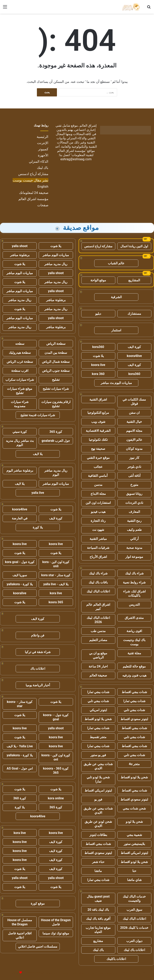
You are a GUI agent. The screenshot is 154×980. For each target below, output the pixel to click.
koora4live (134, 356)
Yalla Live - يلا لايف (20, 746)
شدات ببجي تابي (98, 701)
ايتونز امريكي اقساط (98, 790)
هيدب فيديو (98, 512)
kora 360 (98, 374)
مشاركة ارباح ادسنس (98, 246)
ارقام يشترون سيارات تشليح (56, 404)
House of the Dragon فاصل (56, 922)
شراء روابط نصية (134, 582)
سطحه (20, 344)
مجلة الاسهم (134, 431)
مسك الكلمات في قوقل (134, 402)
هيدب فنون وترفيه (134, 675)
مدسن (98, 485)
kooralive (20, 593)
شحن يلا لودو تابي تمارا (98, 779)
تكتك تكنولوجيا (98, 440)
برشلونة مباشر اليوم (20, 470)
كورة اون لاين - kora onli (56, 564)
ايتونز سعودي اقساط (134, 719)
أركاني (134, 539)
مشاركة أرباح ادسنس (33, 174)
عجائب (98, 467)
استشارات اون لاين (98, 503)
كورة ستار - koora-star (20, 704)
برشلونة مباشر (20, 255)
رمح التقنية (134, 521)
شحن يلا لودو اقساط (98, 719)
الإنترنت (43, 143)
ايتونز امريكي (98, 710)
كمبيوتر (43, 149)
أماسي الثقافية (98, 476)
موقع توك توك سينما (56, 933)
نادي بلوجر (134, 467)
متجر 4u (134, 764)
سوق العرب (134, 910)
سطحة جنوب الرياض (56, 371)
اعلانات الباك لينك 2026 (98, 620)
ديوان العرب (134, 941)
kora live (56, 593)
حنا (134, 871)
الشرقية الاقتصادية (98, 431)
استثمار (116, 330)
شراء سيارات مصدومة (20, 404)
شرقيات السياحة (98, 548)
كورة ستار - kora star (56, 575)
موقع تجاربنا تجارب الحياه (98, 930)
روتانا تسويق (134, 494)
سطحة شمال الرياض (56, 362)
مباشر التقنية (98, 539)
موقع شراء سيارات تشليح (20, 391)
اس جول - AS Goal (20, 768)
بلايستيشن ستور (134, 844)
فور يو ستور (98, 755)
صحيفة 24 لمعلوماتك (34, 193)
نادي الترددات (134, 503)
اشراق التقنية (98, 399)
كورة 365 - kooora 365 (56, 771)
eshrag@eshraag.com (76, 159)
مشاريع (98, 941)
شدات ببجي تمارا (98, 692)
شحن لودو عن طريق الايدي (98, 824)
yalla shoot (20, 246)
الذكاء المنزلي (39, 161)
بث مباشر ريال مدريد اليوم (20, 443)
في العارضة (20, 518)
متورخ (134, 485)
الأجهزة (43, 155)
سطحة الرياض (56, 344)
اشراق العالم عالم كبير (98, 607)
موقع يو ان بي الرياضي (98, 655)
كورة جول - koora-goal (56, 717)
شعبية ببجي (134, 835)
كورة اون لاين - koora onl (56, 757)
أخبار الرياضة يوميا (38, 685)
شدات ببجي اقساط (134, 692)
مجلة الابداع (98, 494)
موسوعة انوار (134, 557)
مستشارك (134, 314)
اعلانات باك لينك (134, 950)
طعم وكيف (134, 530)
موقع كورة (38, 903)
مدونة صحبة (134, 548)
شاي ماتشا (134, 880)
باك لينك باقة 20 (98, 910)
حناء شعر (98, 862)
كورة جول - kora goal (20, 562)
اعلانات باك (38, 669)
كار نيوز (134, 458)
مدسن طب (98, 631)
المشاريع (134, 280)
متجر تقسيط (98, 737)
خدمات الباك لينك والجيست (134, 899)
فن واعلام (38, 635)
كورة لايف (134, 347)
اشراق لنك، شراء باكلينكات (134, 593)
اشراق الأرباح (98, 557)
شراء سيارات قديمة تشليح (38, 415)
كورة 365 (56, 432)
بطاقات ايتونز (98, 835)
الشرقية (116, 297)
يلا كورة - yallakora (20, 584)
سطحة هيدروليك (20, 353)
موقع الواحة (98, 280)
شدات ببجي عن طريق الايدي (98, 766)
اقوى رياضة (134, 631)
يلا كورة (38, 527)
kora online (56, 798)
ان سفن (134, 413)
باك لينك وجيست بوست (134, 642)
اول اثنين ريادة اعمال (134, 246)
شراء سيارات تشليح (56, 389)
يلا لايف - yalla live (56, 584)
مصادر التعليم (98, 640)
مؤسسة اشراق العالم (33, 199)
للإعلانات (14, 973)
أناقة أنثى (134, 476)
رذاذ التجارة (98, 521)
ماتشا (98, 871)
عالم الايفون (134, 440)
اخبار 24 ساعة (98, 666)
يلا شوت (98, 356)
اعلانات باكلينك (116, 959)
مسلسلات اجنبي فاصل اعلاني (38, 946)
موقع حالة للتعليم (134, 666)
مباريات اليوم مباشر (56, 255)
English (43, 186)
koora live (98, 365)
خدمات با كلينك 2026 (134, 928)
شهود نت (98, 530)
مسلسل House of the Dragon (20, 922)
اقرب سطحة (20, 371)
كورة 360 (20, 798)
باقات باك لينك (98, 582)
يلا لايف (38, 454)
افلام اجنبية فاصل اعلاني (20, 935)
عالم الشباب (116, 263)
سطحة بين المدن (56, 353)
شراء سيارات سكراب (20, 380)
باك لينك (43, 168)
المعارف (134, 512)
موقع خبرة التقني (98, 458)
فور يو (98, 799)
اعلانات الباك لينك (98, 591)
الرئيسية (43, 137)
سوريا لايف (20, 575)
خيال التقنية (134, 422)
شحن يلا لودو (134, 822)
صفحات (43, 205)
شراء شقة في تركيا (38, 652)
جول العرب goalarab (56, 441)
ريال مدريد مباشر (56, 264)
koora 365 (56, 602)
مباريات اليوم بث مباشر (116, 383)
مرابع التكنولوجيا (98, 413)
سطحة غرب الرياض (20, 362)
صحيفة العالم (98, 675)
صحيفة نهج (98, 449)
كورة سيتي (20, 432)
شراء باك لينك (134, 573)
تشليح (56, 380)
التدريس (134, 605)
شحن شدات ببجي (134, 808)
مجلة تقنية (134, 653)
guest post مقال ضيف (98, 899)
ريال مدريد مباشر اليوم (56, 473)
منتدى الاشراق (134, 618)
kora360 (98, 347)
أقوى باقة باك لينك (98, 919)
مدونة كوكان (134, 449)
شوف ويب (98, 422)
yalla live (38, 493)
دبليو (98, 314)
